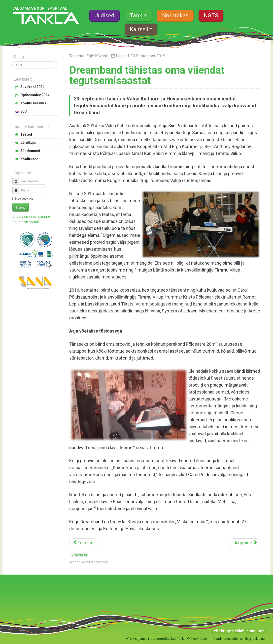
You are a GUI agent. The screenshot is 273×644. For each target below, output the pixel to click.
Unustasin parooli (26, 222)
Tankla (138, 15)
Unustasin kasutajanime (31, 216)
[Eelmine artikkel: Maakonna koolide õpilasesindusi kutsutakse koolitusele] (83, 543)
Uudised (104, 15)
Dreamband (79, 555)
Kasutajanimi (18, 179)
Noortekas (175, 15)
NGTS (211, 15)
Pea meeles (25, 199)
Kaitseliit (141, 29)
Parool (18, 188)
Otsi (13, 62)
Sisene (21, 207)
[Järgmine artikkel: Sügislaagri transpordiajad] (245, 543)
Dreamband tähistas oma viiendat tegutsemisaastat (147, 75)
